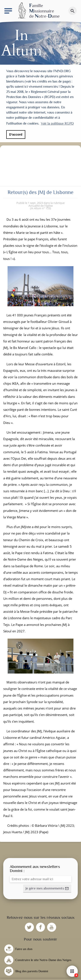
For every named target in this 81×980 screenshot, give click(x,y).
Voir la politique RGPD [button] (57, 123)
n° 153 (40, 208)
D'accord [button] (16, 134)
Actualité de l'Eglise (41, 205)
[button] (47, 888)
